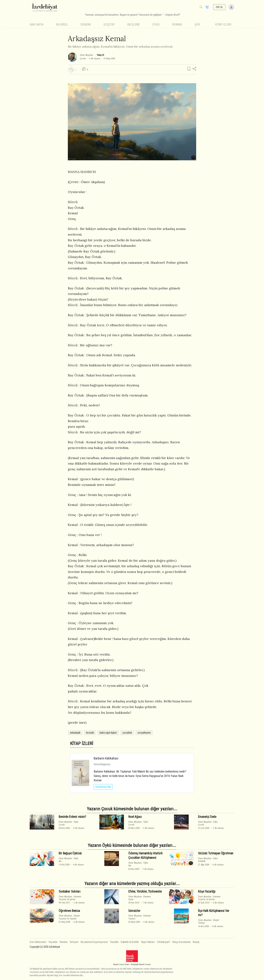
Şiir (197, 25)
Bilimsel (62, 25)
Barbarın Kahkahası (106, 758)
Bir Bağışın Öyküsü (70, 853)
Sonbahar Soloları (69, 891)
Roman (177, 25)
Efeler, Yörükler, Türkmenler (145, 891)
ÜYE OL (219, 7)
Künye (196, 942)
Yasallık (114, 942)
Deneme (86, 25)
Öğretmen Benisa (69, 911)
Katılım (64, 942)
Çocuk (83, 58)
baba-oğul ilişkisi (108, 733)
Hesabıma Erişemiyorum (94, 942)
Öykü (156, 25)
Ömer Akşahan (86, 55)
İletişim (74, 942)
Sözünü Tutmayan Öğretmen (216, 853)
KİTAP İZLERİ (223, 25)
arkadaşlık (75, 733)
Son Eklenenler (38, 942)
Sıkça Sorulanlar (181, 942)
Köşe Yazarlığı (207, 891)
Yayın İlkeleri (148, 942)
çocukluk (127, 733)
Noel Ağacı (135, 817)
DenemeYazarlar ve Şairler (70, 898)
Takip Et (100, 55)
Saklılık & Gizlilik (130, 942)
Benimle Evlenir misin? (72, 817)
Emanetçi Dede (207, 817)
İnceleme (133, 25)
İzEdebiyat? (164, 942)
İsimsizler (134, 911)
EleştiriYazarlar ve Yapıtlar (69, 917)
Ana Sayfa (37, 25)
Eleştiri (109, 25)
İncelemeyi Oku (103, 787)
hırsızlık (90, 733)
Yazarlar (53, 942)
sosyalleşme (144, 733)
